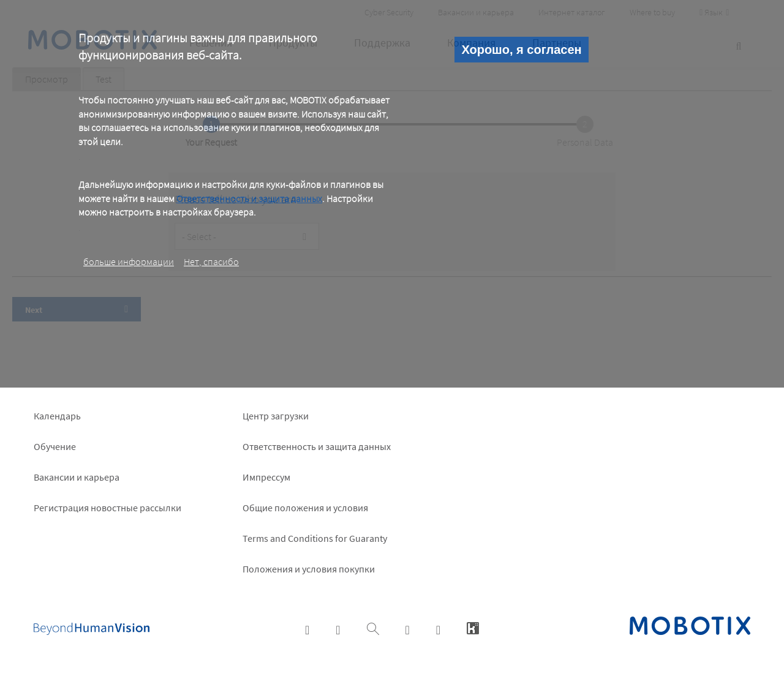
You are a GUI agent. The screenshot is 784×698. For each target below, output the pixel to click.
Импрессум (266, 477)
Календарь (57, 416)
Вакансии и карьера (77, 477)
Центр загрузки (276, 416)
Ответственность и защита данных (249, 198)
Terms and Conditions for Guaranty (315, 538)
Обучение (55, 446)
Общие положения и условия (305, 508)
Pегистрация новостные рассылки (107, 508)
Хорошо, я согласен (521, 50)
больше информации (129, 261)
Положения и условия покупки (309, 569)
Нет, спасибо (211, 261)
